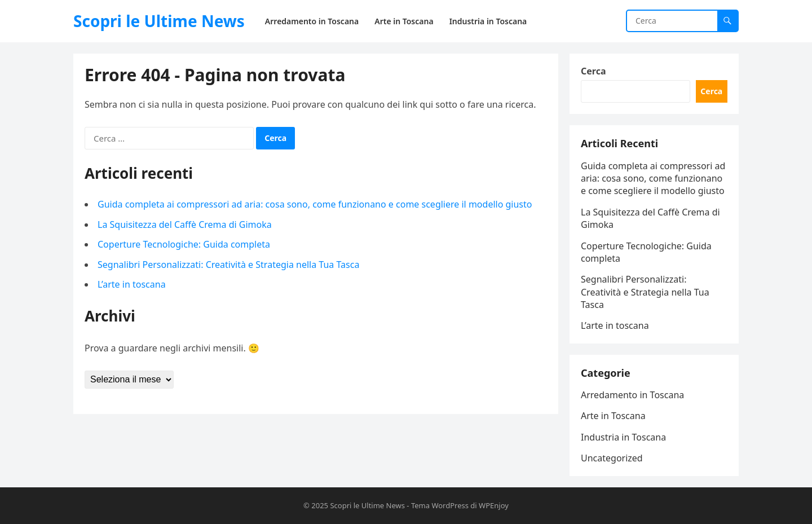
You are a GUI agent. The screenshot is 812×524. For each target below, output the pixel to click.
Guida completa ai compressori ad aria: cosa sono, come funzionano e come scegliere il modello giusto (315, 204)
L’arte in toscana (132, 284)
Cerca (593, 71)
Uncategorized (612, 458)
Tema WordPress (440, 505)
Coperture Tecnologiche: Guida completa (184, 244)
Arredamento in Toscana (632, 395)
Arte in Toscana (613, 416)
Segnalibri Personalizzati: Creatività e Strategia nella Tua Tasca (228, 265)
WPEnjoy (494, 505)
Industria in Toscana (623, 437)
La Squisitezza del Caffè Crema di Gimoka (185, 224)
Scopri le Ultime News (159, 21)
